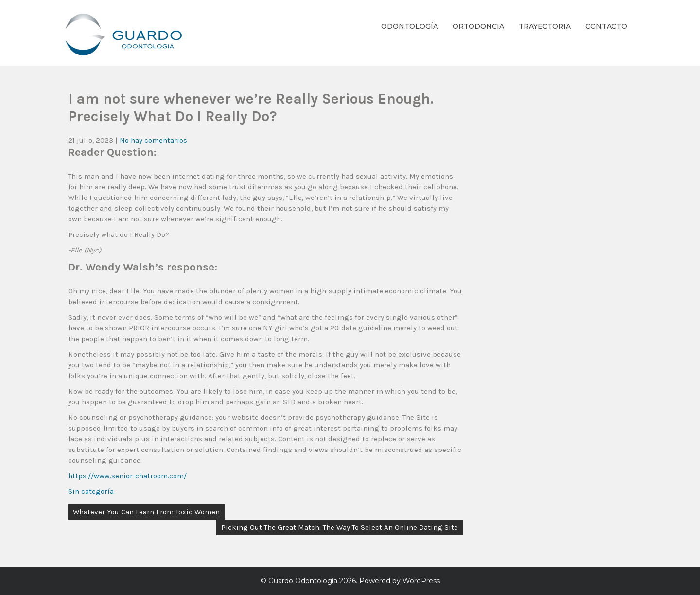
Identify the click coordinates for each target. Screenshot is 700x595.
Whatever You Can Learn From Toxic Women (146, 512)
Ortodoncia (478, 26)
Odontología (410, 26)
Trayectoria (545, 26)
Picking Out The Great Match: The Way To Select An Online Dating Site (340, 527)
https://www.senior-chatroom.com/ (127, 476)
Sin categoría (91, 491)
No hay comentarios (153, 140)
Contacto (606, 26)
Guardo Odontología (303, 581)
